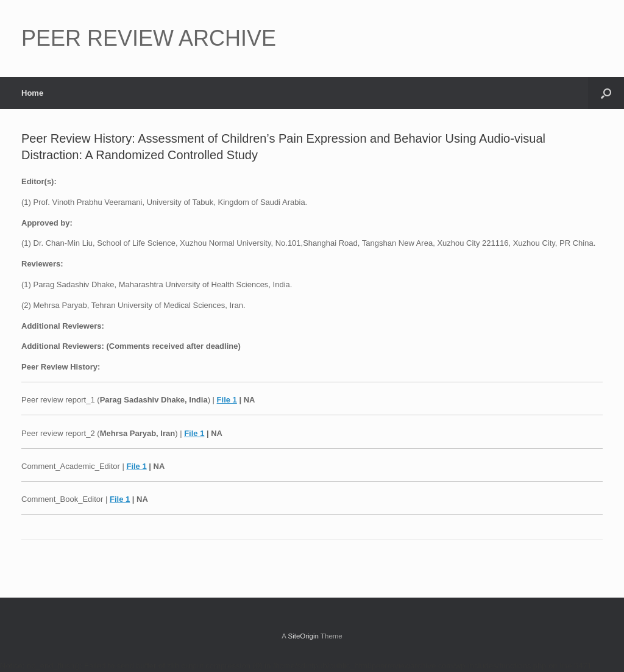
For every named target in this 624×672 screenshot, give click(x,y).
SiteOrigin (303, 636)
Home (32, 93)
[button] (606, 93)
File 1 (227, 400)
